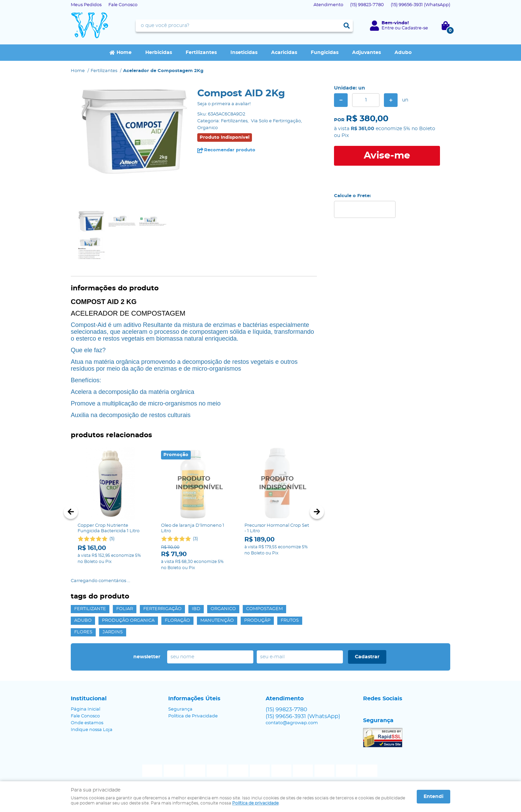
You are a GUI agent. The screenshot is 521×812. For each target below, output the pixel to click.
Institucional (89, 699)
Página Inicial (85, 709)
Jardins (113, 632)
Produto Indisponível (194, 483)
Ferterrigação (162, 609)
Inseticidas (244, 53)
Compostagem (264, 609)
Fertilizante (90, 609)
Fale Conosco (123, 5)
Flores (83, 632)
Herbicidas (159, 53)
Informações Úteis (194, 699)
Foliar (125, 609)
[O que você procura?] (347, 26)
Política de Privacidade (193, 716)
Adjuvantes (366, 53)
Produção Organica (128, 621)
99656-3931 (420, 5)
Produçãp (257, 621)
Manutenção (217, 621)
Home (124, 53)
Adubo (403, 53)
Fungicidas (325, 53)
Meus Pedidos (86, 5)
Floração (177, 621)
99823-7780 (367, 5)
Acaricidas (284, 53)
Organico (223, 609)
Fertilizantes (201, 53)
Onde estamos (87, 723)
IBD (196, 609)
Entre (388, 28)
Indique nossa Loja (92, 730)
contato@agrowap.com (292, 723)
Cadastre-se (415, 28)
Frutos (290, 621)
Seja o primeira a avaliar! (224, 104)
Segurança (180, 709)
